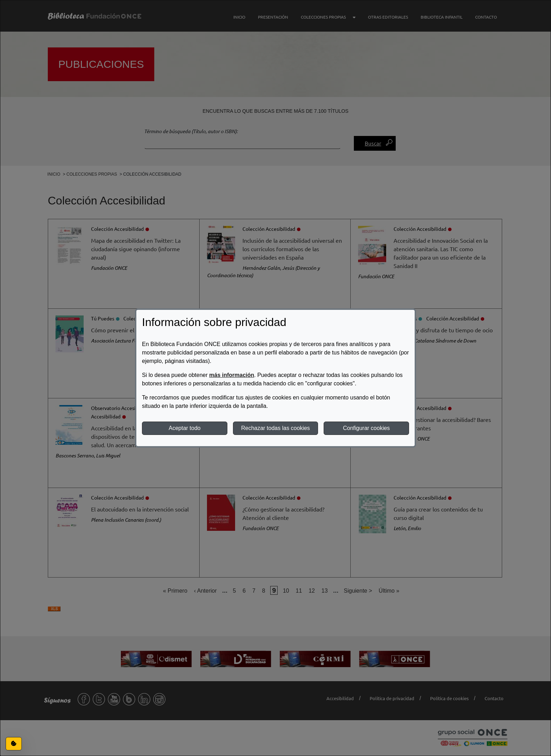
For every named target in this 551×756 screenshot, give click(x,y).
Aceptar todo (185, 428)
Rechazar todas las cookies (275, 428)
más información (232, 375)
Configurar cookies (366, 428)
